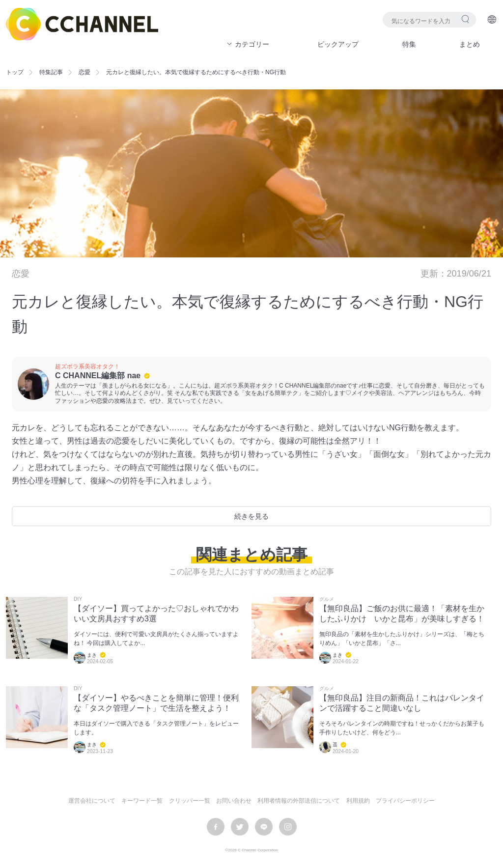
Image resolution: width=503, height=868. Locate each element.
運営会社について (92, 801)
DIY (78, 599)
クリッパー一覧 (190, 801)
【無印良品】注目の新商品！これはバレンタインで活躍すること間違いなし (402, 703)
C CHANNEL (82, 24)
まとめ (470, 44)
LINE (264, 827)
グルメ (327, 599)
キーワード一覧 (142, 801)
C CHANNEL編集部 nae (98, 376)
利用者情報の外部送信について (299, 801)
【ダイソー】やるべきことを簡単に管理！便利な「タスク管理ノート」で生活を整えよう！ (156, 703)
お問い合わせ (234, 801)
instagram (288, 827)
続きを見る (251, 516)
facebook (216, 827)
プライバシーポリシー (405, 801)
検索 (465, 19)
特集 (409, 44)
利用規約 (358, 801)
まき (92, 655)
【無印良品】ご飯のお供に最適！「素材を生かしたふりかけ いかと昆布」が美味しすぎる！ (402, 614)
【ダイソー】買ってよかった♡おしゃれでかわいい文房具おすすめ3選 (156, 614)
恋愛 (84, 72)
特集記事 (51, 72)
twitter (240, 827)
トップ (15, 72)
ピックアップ (338, 44)
